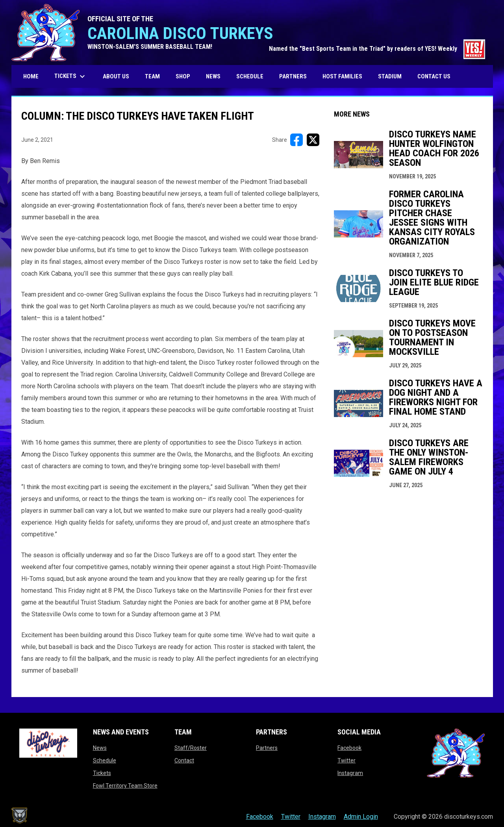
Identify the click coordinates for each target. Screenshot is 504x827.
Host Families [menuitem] (342, 76)
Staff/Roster (191, 748)
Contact (184, 760)
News (100, 748)
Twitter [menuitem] (291, 817)
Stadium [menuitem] (390, 76)
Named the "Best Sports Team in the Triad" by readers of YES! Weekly (377, 49)
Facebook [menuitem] (260, 817)
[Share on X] (313, 140)
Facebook (349, 748)
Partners (267, 748)
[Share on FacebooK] (296, 140)
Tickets (102, 773)
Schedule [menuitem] (250, 76)
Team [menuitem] (152, 76)
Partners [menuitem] (293, 76)
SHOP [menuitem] (186, 76)
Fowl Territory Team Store (125, 786)
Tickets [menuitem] (71, 76)
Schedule (105, 760)
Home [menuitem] (31, 76)
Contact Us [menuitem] (434, 76)
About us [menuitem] (116, 76)
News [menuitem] (213, 76)
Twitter (346, 760)
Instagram (350, 773)
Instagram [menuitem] (322, 817)
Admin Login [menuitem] (361, 817)
